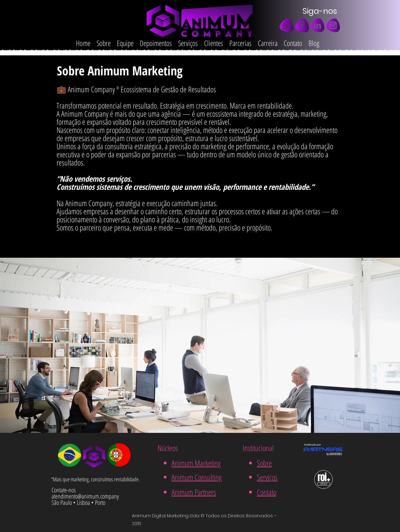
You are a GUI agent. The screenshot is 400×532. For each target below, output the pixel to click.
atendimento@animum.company (85, 496)
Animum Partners (194, 492)
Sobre (264, 463)
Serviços (267, 477)
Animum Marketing (196, 463)
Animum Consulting (197, 477)
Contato (267, 492)
